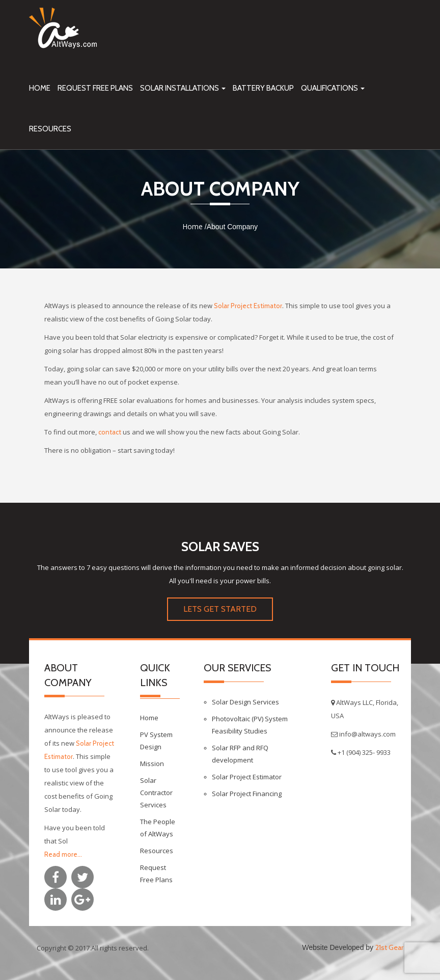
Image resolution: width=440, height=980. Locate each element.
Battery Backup (263, 88)
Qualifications (333, 88)
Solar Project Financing (247, 794)
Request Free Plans (95, 88)
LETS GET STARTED (220, 609)
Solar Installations (183, 88)
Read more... (63, 854)
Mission (152, 764)
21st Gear (389, 947)
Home (40, 88)
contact (110, 432)
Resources (50, 129)
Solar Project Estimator (248, 306)
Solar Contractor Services (156, 793)
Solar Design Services (245, 702)
